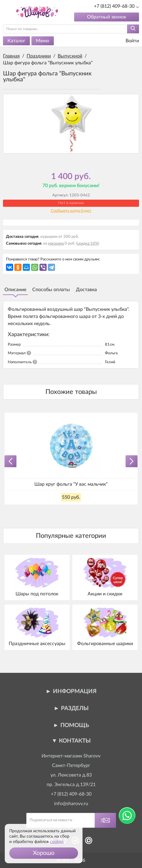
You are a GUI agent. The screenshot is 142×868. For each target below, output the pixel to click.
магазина (56, 244)
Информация (75, 691)
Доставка (86, 290)
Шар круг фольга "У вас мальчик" (71, 484)
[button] (44, 853)
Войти (129, 41)
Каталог (16, 41)
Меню (43, 41)
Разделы (75, 708)
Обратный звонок (107, 17)
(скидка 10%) (88, 244)
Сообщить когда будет (71, 211)
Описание (15, 290)
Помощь (75, 725)
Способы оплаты (51, 290)
